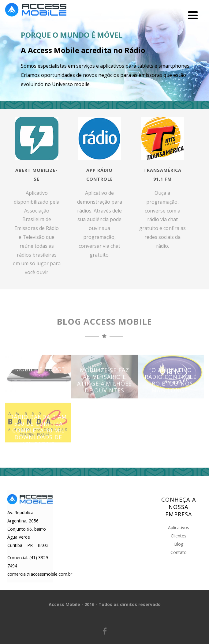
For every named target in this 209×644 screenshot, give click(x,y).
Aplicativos (179, 527)
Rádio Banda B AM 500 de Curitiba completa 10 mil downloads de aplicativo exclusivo (38, 441)
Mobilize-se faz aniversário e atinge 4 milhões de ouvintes (104, 388)
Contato (179, 552)
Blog (179, 544)
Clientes (179, 536)
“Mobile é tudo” (38, 377)
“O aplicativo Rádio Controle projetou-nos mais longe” (171, 388)
